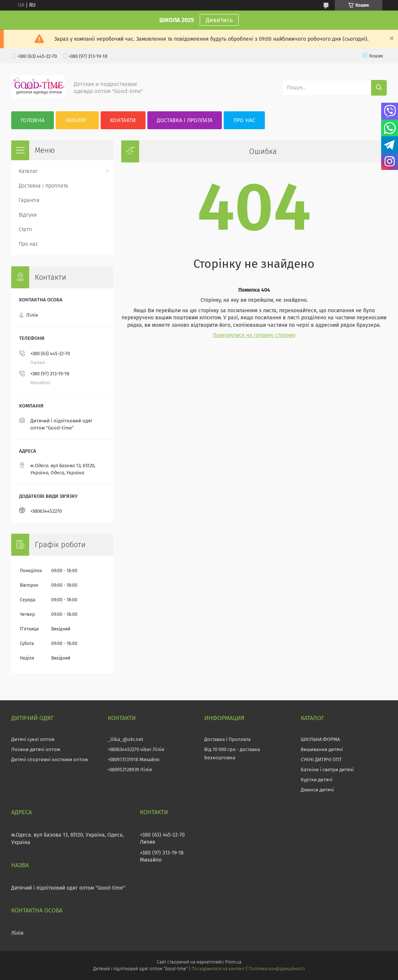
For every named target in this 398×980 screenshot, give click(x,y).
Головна (33, 120)
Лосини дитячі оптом (36, 749)
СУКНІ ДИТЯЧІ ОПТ (321, 759)
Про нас (244, 120)
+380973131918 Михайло (134, 759)
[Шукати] (379, 88)
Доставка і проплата (185, 120)
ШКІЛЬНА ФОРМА (320, 739)
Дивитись (219, 20)
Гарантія (29, 200)
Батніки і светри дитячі (327, 770)
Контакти (123, 120)
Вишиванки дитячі (322, 749)
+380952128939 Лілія (130, 770)
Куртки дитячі (317, 780)
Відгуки (28, 215)
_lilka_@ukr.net (125, 739)
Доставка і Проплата (227, 739)
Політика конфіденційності (277, 969)
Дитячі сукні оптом (33, 739)
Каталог (76, 120)
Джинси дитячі (317, 790)
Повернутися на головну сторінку (254, 335)
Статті (25, 230)
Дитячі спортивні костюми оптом (50, 759)
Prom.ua (233, 962)
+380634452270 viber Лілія (136, 749)
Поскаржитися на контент (218, 969)
